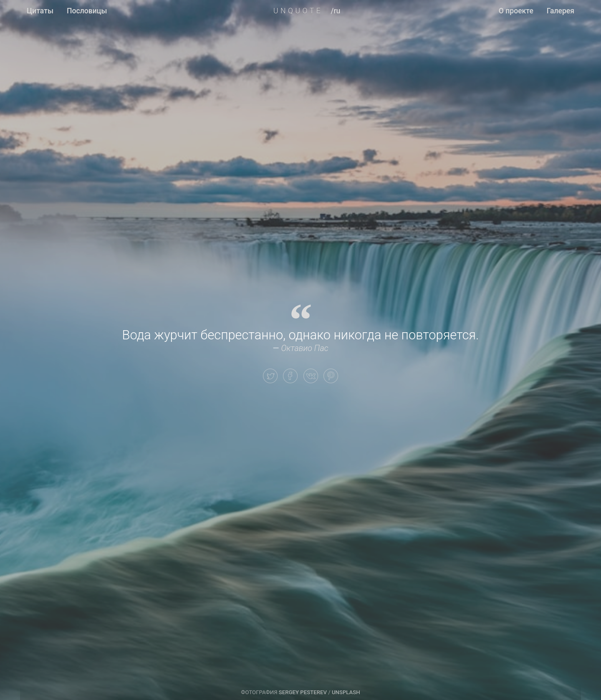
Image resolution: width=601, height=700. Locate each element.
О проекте (516, 11)
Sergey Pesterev (303, 692)
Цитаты (40, 11)
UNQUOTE (298, 11)
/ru (336, 11)
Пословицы (87, 11)
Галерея (561, 11)
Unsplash (346, 692)
